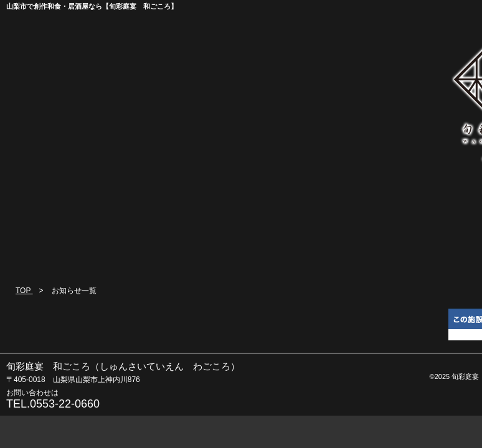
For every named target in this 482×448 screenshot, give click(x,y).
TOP (24, 291)
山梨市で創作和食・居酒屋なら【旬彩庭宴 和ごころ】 (92, 6)
